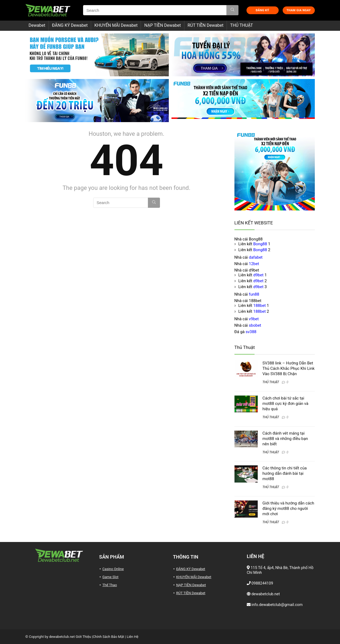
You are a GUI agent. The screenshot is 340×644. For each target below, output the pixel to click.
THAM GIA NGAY (298, 10)
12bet (254, 264)
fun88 (254, 294)
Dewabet (37, 25)
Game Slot (110, 577)
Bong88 (260, 244)
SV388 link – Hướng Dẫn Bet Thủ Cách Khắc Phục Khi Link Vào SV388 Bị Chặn (289, 368)
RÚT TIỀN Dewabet (206, 25)
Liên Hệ (133, 637)
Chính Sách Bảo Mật (108, 637)
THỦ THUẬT (242, 25)
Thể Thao (110, 585)
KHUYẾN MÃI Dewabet (116, 25)
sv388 (251, 332)
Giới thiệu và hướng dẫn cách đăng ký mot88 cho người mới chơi (288, 509)
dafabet (256, 257)
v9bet (254, 319)
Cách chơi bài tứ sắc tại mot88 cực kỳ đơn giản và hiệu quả (285, 404)
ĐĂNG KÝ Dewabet (70, 25)
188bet (259, 306)
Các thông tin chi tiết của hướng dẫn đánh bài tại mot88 (285, 473)
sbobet (255, 325)
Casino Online (113, 569)
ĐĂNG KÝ (263, 10)
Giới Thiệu (83, 637)
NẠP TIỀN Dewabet (162, 25)
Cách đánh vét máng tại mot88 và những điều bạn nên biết (285, 439)
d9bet (258, 275)
